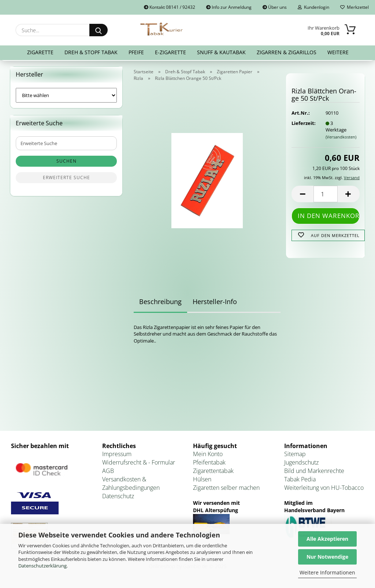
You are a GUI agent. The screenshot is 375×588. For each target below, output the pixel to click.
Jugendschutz (301, 464)
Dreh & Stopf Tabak (91, 52)
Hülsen (202, 481)
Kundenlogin (313, 7)
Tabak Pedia (300, 481)
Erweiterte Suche (66, 179)
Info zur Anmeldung (229, 7)
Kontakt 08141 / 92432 (170, 7)
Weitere (338, 52)
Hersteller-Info (215, 303)
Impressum (117, 456)
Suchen (66, 163)
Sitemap (295, 456)
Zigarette (40, 52)
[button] (302, 196)
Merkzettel (354, 7)
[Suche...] (99, 30)
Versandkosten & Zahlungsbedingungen (131, 485)
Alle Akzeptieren (327, 539)
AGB (108, 472)
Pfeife (136, 52)
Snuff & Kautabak (221, 52)
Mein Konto (208, 456)
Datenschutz (118, 498)
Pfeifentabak (209, 464)
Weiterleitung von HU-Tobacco (324, 489)
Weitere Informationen (327, 572)
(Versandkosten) (341, 138)
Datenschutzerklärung (42, 566)
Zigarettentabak (213, 472)
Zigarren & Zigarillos (287, 52)
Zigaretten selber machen (226, 489)
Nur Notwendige (327, 557)
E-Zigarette (170, 52)
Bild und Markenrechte (314, 472)
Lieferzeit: (303, 125)
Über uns (275, 7)
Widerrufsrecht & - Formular (139, 464)
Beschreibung (160, 303)
